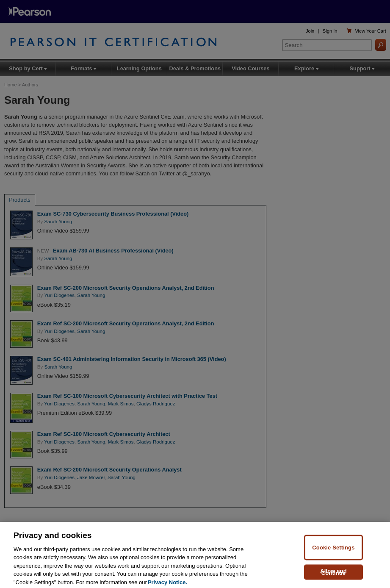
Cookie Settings (333, 552)
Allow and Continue (333, 576)
